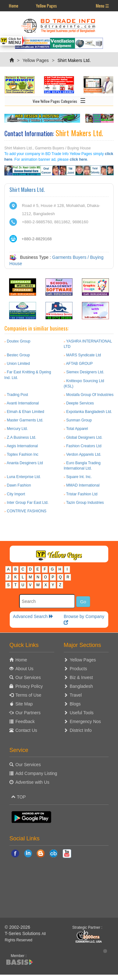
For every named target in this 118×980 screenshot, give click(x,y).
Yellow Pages (46, 6)
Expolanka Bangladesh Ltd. (89, 412)
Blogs (75, 704)
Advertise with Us (32, 782)
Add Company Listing (36, 773)
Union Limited (18, 364)
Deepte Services (80, 403)
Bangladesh (81, 686)
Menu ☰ (102, 6)
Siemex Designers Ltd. (85, 372)
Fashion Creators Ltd (84, 446)
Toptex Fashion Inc (23, 454)
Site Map (24, 704)
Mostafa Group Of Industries (90, 395)
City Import (16, 494)
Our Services (28, 677)
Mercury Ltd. (17, 429)
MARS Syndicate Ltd (84, 355)
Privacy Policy (29, 686)
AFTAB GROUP (79, 364)
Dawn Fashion (19, 485)
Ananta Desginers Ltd (25, 463)
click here (78, 159)
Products (78, 669)
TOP (19, 797)
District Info (81, 730)
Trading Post (18, 395)
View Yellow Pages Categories (59, 100)
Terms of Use (28, 695)
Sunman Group (79, 420)
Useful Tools (82, 713)
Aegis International (22, 446)
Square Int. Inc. (79, 477)
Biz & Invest (81, 677)
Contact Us (26, 730)
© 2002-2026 (17, 927)
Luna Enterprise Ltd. (24, 477)
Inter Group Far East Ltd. (28, 503)
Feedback (25, 721)
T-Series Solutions (23, 933)
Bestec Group (18, 355)
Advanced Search (33, 616)
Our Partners (28, 713)
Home (13, 6)
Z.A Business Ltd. (21, 437)
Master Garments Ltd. (25, 420)
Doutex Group (19, 341)
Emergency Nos (85, 721)
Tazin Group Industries (85, 503)
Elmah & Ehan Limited (26, 412)
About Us (24, 669)
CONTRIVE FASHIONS (27, 511)
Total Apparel (77, 429)
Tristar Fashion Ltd (82, 494)
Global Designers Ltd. (84, 437)
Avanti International (23, 403)
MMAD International (83, 485)
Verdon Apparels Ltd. (84, 454)
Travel (76, 695)
